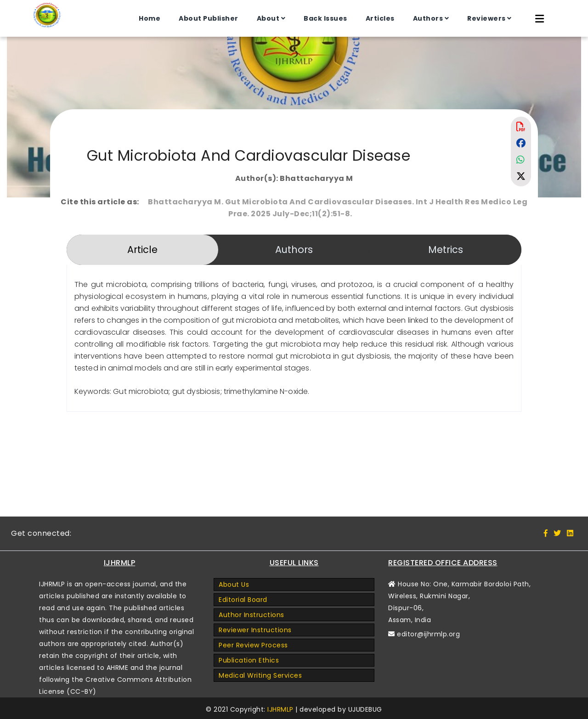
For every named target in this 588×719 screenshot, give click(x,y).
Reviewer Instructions (255, 630)
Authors (428, 18)
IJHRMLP (280, 709)
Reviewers (486, 18)
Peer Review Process (253, 645)
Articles (380, 18)
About (268, 18)
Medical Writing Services (260, 675)
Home (149, 18)
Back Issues (325, 18)
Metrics (446, 250)
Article (142, 250)
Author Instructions (252, 615)
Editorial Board (243, 600)
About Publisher (208, 18)
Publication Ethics (249, 660)
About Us (234, 584)
